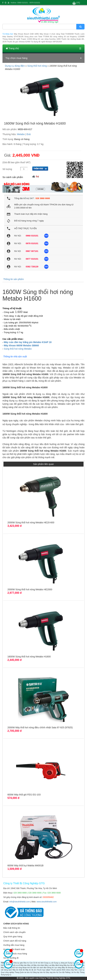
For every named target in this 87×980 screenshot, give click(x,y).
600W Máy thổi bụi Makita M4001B (25, 865)
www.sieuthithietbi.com (47, 902)
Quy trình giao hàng (13, 936)
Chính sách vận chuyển (14, 932)
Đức (29, 134)
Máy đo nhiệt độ (19, 970)
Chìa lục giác (18, 963)
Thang (17, 972)
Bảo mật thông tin (12, 928)
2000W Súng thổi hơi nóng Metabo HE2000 (30, 589)
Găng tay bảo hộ (39, 972)
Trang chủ (12, 48)
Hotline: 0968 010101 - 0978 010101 (25, 3)
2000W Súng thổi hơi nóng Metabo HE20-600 (31, 522)
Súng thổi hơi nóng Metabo (18, 349)
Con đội (62, 972)
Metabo (21, 134)
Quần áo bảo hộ (26, 972)
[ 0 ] (78, 3)
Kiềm (3, 965)
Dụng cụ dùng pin (61, 963)
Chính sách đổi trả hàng (15, 941)
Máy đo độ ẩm (31, 970)
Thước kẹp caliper (44, 970)
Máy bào (24, 965)
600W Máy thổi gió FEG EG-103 (24, 795)
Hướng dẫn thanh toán (14, 949)
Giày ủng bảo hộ (52, 972)
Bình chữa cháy (68, 970)
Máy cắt (30, 965)
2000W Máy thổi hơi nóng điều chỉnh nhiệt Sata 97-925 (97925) (40, 727)
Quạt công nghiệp (7, 972)
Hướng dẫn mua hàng (14, 945)
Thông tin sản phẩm (14, 279)
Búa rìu (26, 963)
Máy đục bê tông (70, 965)
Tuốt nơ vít (16, 965)
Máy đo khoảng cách (70, 968)
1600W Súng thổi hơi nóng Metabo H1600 (29, 657)
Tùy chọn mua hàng (16, 58)
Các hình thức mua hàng (15, 954)
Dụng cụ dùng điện (15, 66)
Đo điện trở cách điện (39, 968)
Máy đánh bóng (57, 965)
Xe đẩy (77, 972)
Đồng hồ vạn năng (54, 968)
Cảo (31, 963)
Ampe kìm (26, 968)
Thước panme (56, 970)
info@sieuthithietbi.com (20, 902)
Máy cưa (48, 965)
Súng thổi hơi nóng (37, 66)
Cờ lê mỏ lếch (38, 963)
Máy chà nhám (39, 965)
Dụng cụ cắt (49, 963)
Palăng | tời (69, 972)
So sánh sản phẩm (13, 177)
